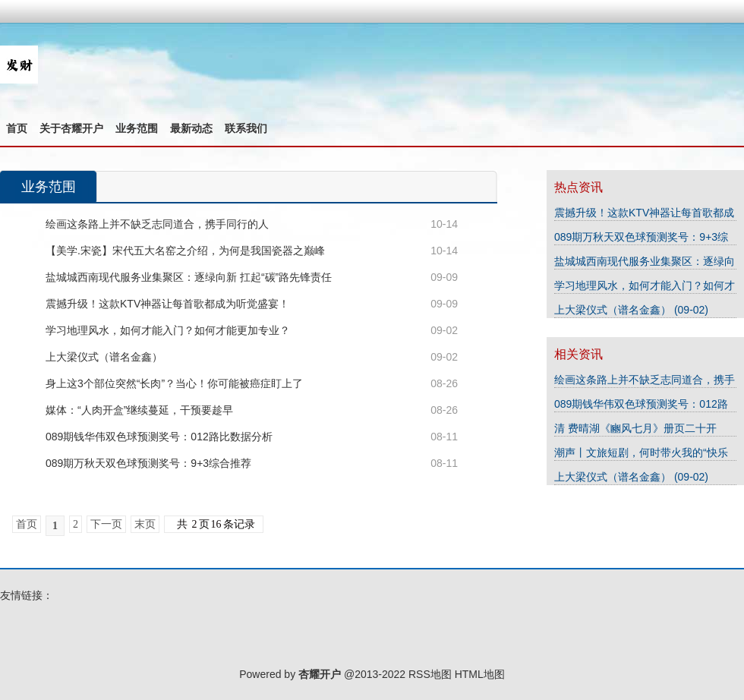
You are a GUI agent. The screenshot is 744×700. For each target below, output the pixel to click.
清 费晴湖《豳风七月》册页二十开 (635, 428)
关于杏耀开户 (71, 128)
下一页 (106, 524)
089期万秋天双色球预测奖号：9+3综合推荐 (148, 463)
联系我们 (246, 128)
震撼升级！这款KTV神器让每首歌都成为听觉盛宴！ (167, 304)
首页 (17, 128)
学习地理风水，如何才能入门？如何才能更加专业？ (168, 330)
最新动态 (191, 128)
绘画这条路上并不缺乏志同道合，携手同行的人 (157, 224)
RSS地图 (430, 674)
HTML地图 (480, 674)
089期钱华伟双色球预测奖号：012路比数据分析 (159, 437)
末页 (145, 524)
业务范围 (137, 128)
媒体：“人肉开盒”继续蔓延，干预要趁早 (139, 410)
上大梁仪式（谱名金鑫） (104, 357)
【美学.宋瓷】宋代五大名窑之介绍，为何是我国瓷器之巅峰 (185, 251)
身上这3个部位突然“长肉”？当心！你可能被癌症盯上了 (174, 383)
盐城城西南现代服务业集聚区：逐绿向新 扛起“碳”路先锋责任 (189, 277)
